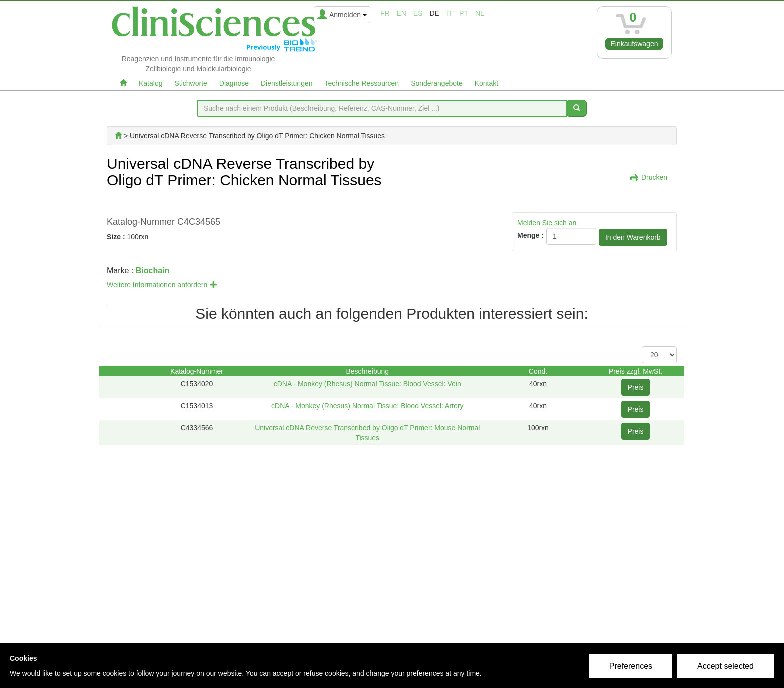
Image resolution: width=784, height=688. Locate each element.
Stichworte (191, 83)
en (402, 13)
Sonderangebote (437, 83)
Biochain (153, 271)
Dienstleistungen (287, 83)
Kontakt (487, 83)
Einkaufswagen (635, 44)
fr (385, 13)
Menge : (531, 235)
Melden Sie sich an (547, 223)
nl (480, 13)
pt (464, 13)
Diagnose (234, 83)
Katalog (151, 83)
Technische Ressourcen (362, 83)
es (418, 13)
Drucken (654, 177)
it (449, 13)
